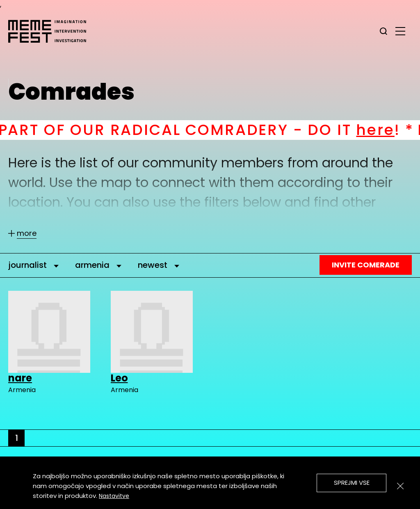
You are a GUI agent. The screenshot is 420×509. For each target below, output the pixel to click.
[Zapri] (400, 486)
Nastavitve (114, 496)
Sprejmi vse (352, 483)
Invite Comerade (366, 265)
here (385, 130)
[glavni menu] (400, 31)
